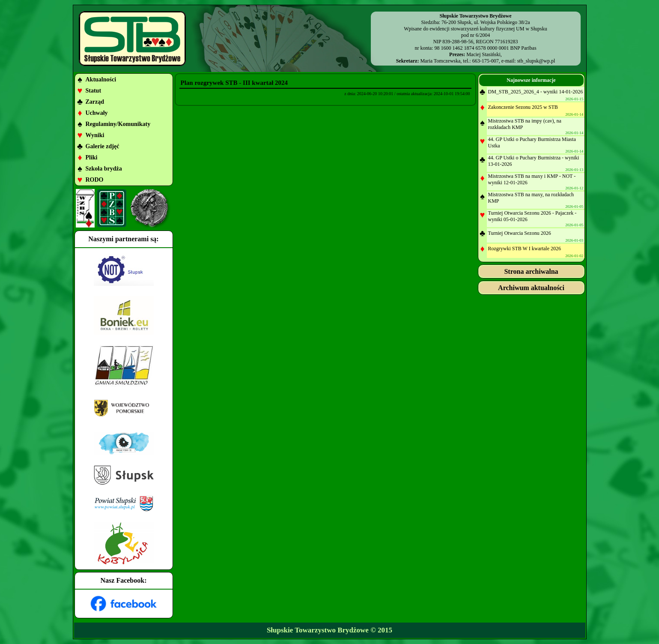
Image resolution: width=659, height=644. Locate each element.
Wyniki (95, 135)
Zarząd (95, 102)
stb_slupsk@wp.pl (536, 61)
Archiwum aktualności (531, 288)
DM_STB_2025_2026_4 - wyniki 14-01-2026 (536, 92)
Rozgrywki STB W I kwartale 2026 (525, 249)
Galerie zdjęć (103, 146)
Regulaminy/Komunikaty (118, 124)
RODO (95, 180)
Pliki (92, 157)
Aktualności (101, 79)
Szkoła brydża (104, 169)
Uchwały (97, 113)
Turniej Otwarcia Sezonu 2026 (520, 233)
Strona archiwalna (531, 271)
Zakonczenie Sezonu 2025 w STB (523, 107)
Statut (94, 91)
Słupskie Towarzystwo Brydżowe (318, 630)
